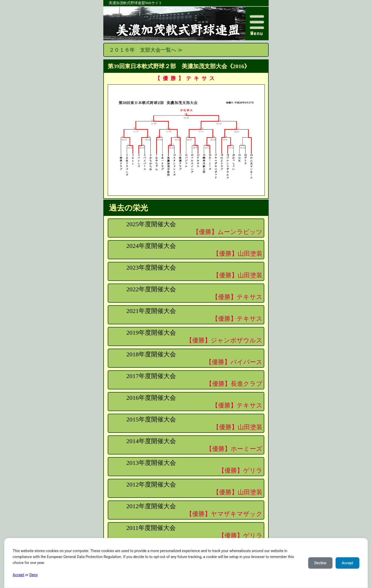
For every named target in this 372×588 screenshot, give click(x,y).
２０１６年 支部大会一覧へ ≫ (146, 50)
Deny (34, 575)
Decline (320, 563)
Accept (18, 575)
